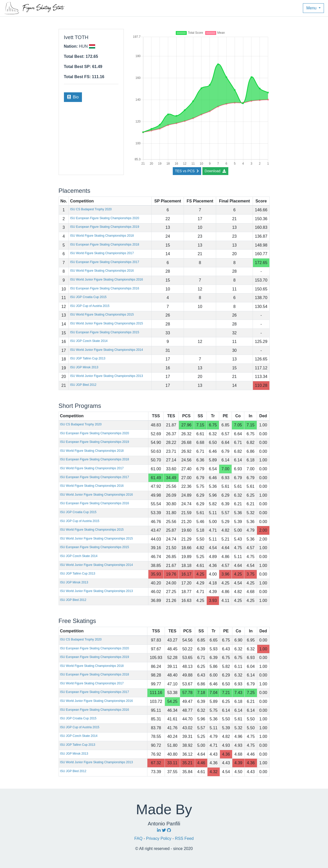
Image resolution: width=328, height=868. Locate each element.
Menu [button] (312, 8)
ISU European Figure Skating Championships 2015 (105, 332)
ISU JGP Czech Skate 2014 (89, 341)
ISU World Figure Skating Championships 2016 (102, 271)
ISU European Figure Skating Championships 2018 (105, 245)
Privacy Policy (159, 838)
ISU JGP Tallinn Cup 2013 (88, 358)
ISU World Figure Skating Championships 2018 (102, 236)
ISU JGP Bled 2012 (83, 385)
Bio (73, 97)
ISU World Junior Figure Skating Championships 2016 (106, 280)
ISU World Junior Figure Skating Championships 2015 (106, 323)
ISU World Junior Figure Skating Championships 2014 (106, 350)
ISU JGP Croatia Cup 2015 (88, 297)
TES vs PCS (187, 171)
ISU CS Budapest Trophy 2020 (91, 209)
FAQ (139, 838)
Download (215, 171)
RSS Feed (184, 838)
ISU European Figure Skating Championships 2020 (105, 218)
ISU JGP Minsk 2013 (84, 367)
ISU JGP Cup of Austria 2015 (90, 306)
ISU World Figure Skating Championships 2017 (102, 253)
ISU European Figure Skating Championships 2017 (105, 262)
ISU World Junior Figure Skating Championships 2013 (106, 376)
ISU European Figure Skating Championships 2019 (105, 227)
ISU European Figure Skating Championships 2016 (105, 288)
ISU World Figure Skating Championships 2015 (102, 315)
